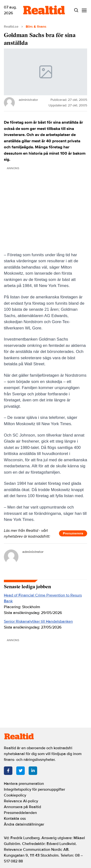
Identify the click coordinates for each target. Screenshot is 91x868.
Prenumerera (73, 533)
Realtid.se (11, 27)
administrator (33, 552)
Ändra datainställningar (24, 824)
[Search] (76, 10)
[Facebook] (8, 771)
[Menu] (84, 10)
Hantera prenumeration (24, 784)
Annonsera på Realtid (22, 807)
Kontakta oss (15, 819)
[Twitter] (21, 771)
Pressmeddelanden (20, 813)
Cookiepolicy (15, 795)
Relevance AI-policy (21, 801)
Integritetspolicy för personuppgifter (34, 789)
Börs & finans (36, 27)
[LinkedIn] (33, 771)
